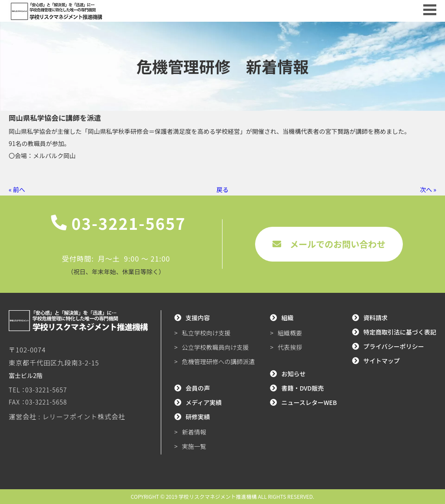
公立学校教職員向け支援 (216, 347)
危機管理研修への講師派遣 (219, 361)
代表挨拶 (290, 347)
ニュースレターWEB (309, 402)
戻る (222, 189)
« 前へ (17, 189)
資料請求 (375, 318)
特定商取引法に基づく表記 (400, 332)
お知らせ (293, 374)
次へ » (428, 189)
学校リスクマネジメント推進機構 (218, 496)
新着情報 (194, 432)
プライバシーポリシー (394, 346)
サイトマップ (382, 361)
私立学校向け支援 (206, 333)
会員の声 (198, 388)
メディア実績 (204, 402)
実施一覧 (194, 446)
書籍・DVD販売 (302, 388)
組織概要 (290, 333)
